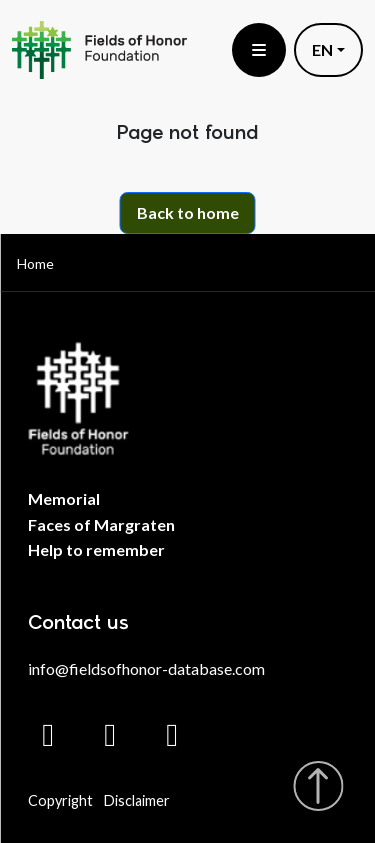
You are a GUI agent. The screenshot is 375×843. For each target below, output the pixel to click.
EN (322, 49)
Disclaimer (137, 800)
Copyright (60, 800)
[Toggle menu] (259, 50)
